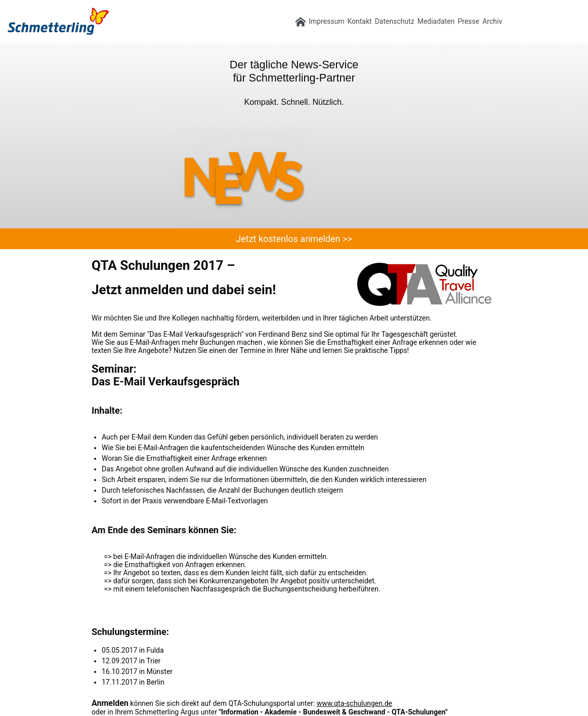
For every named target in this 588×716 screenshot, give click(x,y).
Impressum (326, 21)
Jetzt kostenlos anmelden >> (294, 239)
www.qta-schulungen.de (354, 703)
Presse (468, 21)
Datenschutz (395, 21)
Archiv (492, 21)
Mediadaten (436, 21)
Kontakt (359, 21)
